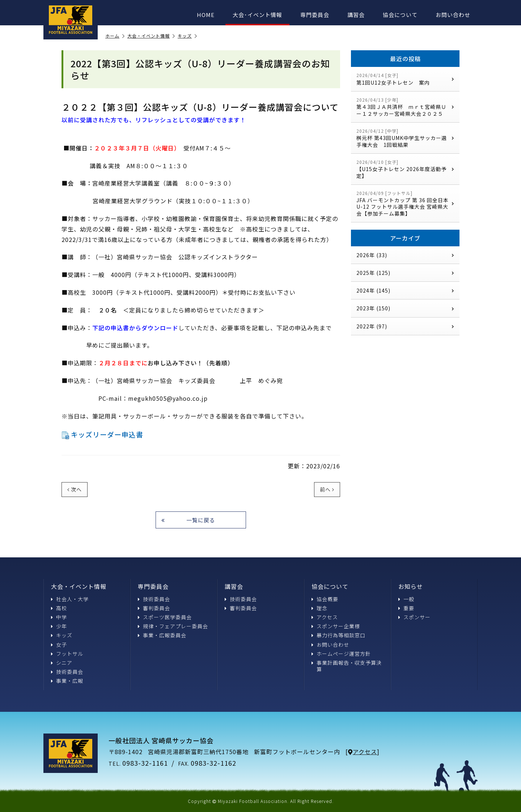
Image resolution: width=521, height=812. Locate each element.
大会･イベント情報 (257, 15)
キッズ (187, 36)
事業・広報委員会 (162, 635)
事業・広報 (67, 681)
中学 (59, 617)
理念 (319, 608)
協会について (400, 15)
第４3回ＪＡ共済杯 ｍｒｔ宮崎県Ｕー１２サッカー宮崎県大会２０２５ (405, 107)
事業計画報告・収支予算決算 (347, 666)
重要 (406, 608)
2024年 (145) (405, 290)
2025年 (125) (405, 273)
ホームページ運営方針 (341, 654)
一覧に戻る (188, 520)
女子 (59, 645)
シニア (62, 663)
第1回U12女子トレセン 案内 (405, 79)
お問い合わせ (453, 15)
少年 (59, 626)
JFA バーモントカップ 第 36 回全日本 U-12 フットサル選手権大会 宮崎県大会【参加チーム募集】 (405, 203)
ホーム (115, 36)
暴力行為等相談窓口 (338, 635)
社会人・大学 (70, 599)
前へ (327, 489)
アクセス (325, 617)
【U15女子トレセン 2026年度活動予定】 (405, 169)
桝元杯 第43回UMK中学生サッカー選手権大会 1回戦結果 (405, 138)
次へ (75, 489)
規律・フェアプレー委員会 (173, 626)
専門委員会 (315, 15)
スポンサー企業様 (336, 626)
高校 (59, 608)
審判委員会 (154, 608)
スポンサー (414, 617)
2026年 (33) (405, 255)
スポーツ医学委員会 (165, 617)
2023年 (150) (405, 308)
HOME (206, 15)
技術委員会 (67, 672)
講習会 (356, 15)
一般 (406, 599)
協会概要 (325, 599)
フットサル (67, 654)
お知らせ (411, 586)
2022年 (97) (405, 326)
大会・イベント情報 (151, 36)
